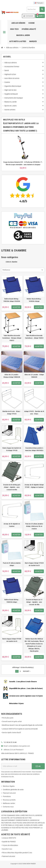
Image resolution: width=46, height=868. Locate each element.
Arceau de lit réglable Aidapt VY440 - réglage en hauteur (34, 486)
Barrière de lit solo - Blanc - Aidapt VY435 (12, 413)
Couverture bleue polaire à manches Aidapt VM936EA (34, 449)
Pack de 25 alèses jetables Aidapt (12, 564)
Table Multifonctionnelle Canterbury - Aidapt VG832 (34, 337)
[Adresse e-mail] (16, 766)
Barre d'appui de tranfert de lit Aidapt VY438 (12, 449)
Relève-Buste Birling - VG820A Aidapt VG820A (12, 300)
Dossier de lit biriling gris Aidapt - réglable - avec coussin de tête (12, 487)
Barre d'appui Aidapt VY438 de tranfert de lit (34, 564)
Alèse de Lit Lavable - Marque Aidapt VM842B (12, 376)
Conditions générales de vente (13, 790)
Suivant (27, 671)
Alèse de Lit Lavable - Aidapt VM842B (34, 376)
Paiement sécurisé (9, 793)
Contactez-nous (8, 807)
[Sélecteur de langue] (39, 3)
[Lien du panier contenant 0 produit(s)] (40, 16)
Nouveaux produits (9, 800)
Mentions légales (9, 786)
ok (38, 766)
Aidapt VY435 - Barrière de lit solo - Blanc (34, 413)
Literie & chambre (11, 262)
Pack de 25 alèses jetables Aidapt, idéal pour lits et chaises (34, 526)
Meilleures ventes (9, 803)
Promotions (7, 796)
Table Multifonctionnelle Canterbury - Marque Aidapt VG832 (12, 338)
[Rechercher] (36, 9)
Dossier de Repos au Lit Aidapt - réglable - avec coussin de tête (34, 602)
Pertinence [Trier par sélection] (6, 270)
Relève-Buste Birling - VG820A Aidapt (34, 300)
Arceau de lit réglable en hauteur (12, 525)
